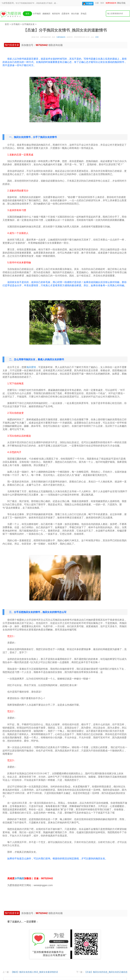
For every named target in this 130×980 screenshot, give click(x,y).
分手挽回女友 (28, 24)
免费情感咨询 (111, 3)
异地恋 (84, 14)
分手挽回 (37, 14)
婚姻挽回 (46, 14)
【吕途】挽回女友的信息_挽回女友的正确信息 (106, 972)
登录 (102, 3)
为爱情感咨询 (61, 37)
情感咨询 (10, 3)
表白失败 (75, 14)
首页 (27, 14)
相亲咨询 (56, 14)
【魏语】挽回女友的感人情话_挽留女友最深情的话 (34, 972)
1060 (97, 37)
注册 (97, 3)
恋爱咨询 (65, 14)
